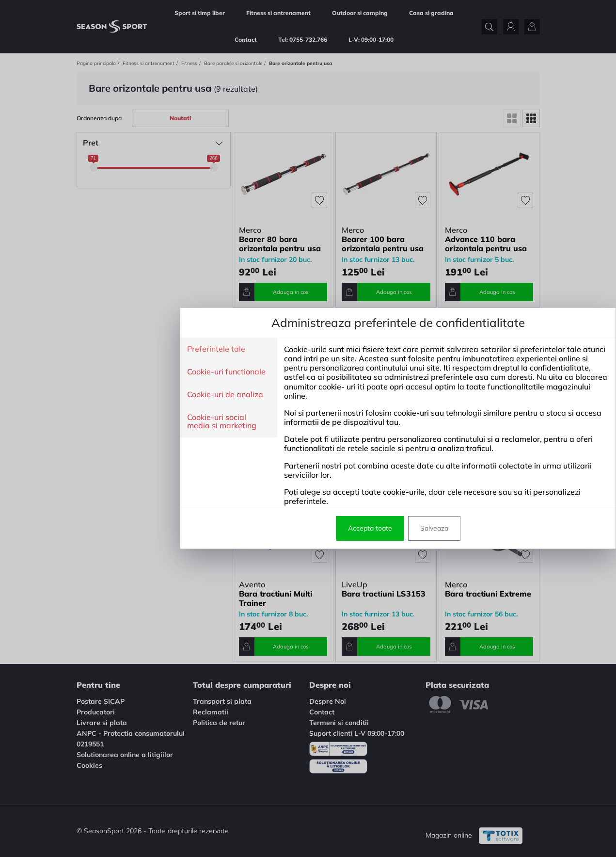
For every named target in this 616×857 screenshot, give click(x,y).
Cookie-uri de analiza (135, 395)
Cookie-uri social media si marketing (132, 422)
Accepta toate (280, 528)
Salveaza (344, 528)
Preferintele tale (126, 349)
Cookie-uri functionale (136, 372)
